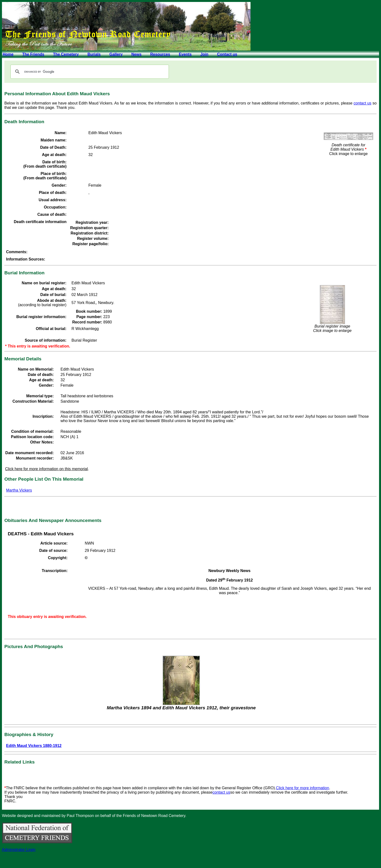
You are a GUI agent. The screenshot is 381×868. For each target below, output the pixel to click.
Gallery (116, 54)
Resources (160, 54)
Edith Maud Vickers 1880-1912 (34, 746)
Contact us (227, 54)
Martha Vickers (19, 490)
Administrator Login (19, 850)
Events (185, 54)
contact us (362, 103)
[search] (89, 72)
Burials (94, 54)
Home (8, 54)
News (136, 54)
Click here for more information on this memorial (47, 469)
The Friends (33, 54)
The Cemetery (66, 54)
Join (204, 54)
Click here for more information (303, 788)
